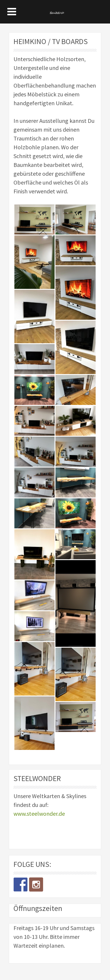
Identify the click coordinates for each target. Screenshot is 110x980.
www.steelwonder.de (39, 814)
